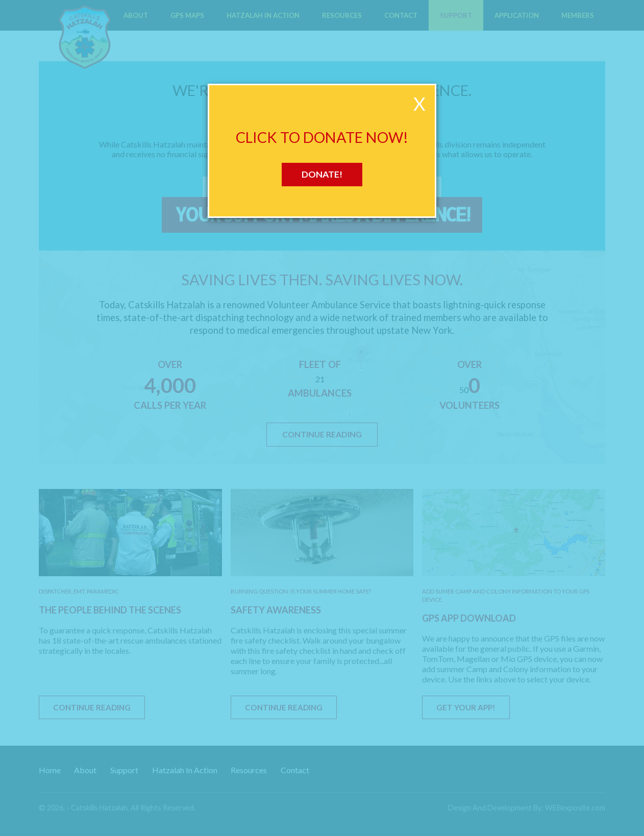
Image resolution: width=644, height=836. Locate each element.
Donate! (322, 174)
